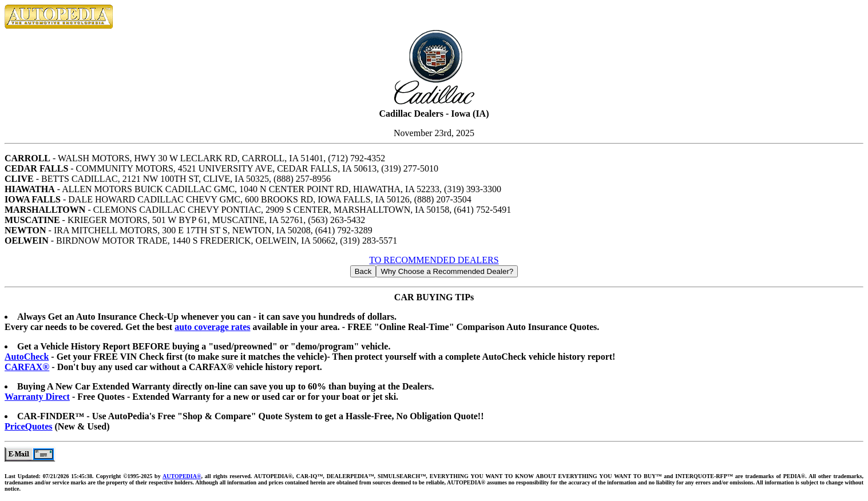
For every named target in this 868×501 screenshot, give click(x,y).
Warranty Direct (37, 397)
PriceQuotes (29, 426)
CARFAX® (27, 367)
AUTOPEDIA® (182, 476)
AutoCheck (27, 357)
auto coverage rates (212, 327)
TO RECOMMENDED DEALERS (434, 260)
